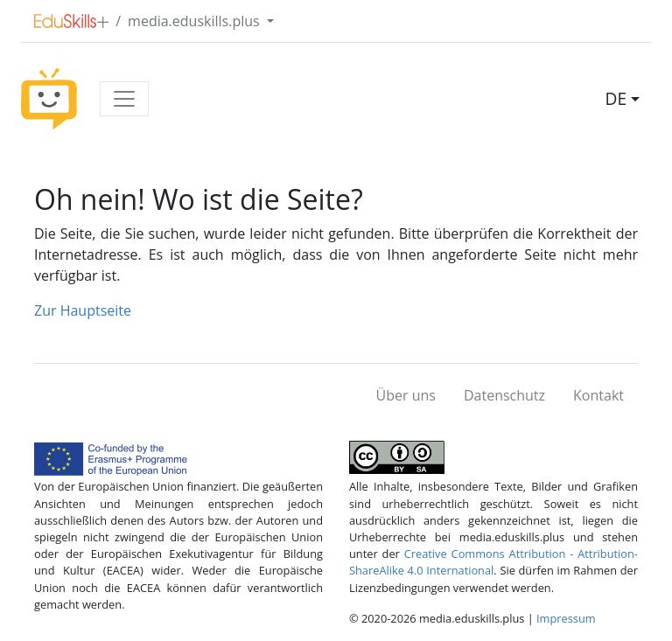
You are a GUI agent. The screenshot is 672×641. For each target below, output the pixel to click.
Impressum (566, 618)
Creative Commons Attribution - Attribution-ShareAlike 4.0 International (493, 562)
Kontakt (598, 395)
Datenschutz (504, 395)
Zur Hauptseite (83, 310)
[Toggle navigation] (124, 99)
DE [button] (616, 98)
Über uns (406, 395)
